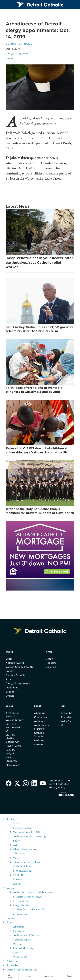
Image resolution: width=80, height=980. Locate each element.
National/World (15, 663)
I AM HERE (20, 876)
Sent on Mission (23, 872)
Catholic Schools (16, 676)
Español (11, 692)
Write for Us (66, 724)
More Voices (13, 766)
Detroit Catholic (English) (22, 971)
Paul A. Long (13, 747)
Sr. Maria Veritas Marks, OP (14, 728)
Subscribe (67, 714)
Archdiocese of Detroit (42, 728)
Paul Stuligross (12, 760)
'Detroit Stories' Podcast (27, 863)
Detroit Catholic (19, 44)
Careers (39, 745)
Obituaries (12, 688)
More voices (20, 915)
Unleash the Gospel (25, 949)
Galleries (51, 667)
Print (10, 59)
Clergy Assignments (18, 54)
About (10, 923)
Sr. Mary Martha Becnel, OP (12, 739)
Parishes (39, 741)
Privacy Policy (57, 788)
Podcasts (51, 663)
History (18, 880)
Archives (39, 722)
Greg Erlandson (22, 906)
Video (49, 659)
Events (10, 696)
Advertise (67, 718)
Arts (8, 680)
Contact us (41, 718)
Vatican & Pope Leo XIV (20, 667)
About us (40, 714)
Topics (10, 820)
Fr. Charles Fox (22, 902)
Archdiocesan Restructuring (30, 837)
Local (9, 659)
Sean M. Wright (10, 753)
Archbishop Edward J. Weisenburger (14, 717)
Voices (10, 889)
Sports (10, 671)
